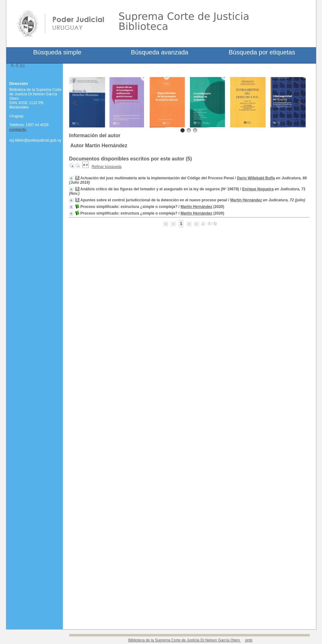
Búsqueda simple (57, 52)
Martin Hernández (246, 200)
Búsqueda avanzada (159, 52)
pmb (249, 640)
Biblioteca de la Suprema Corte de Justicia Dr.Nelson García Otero (185, 640)
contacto (18, 129)
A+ (22, 65)
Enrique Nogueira (258, 189)
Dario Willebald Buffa (256, 178)
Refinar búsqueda (107, 167)
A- (13, 65)
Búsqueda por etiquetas (262, 52)
